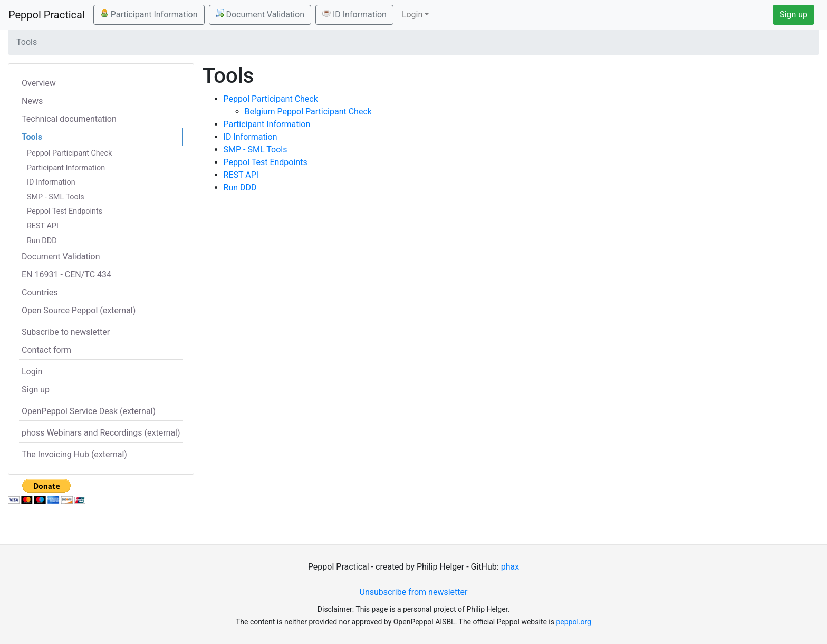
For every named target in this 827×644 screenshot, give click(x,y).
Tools (32, 137)
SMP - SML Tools (56, 197)
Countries (40, 292)
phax (510, 567)
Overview (39, 83)
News (32, 101)
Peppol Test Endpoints (65, 211)
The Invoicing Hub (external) (74, 454)
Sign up (794, 15)
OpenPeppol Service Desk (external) (89, 411)
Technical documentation (69, 119)
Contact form (46, 350)
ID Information (354, 14)
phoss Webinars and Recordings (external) (101, 433)
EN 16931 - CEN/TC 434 (66, 275)
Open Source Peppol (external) (79, 310)
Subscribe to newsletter (66, 332)
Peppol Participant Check (69, 153)
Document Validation (260, 14)
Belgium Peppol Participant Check (308, 112)
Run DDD (42, 241)
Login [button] (412, 15)
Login (32, 372)
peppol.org (574, 622)
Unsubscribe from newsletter (414, 592)
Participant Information (149, 14)
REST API (43, 226)
